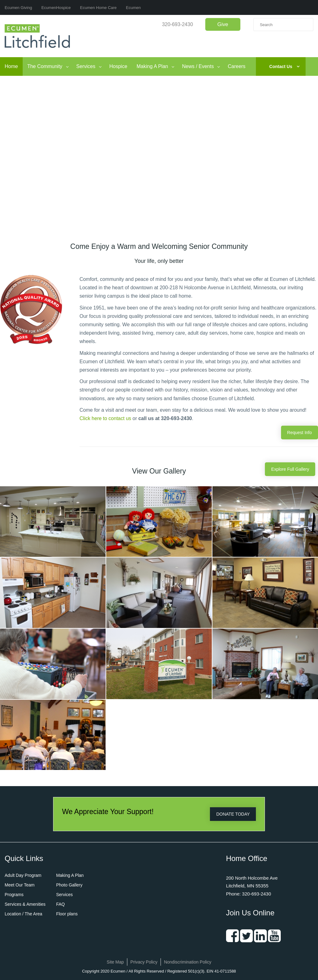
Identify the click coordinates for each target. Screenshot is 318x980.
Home (11, 66)
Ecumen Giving (18, 8)
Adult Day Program (23, 875)
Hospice (118, 66)
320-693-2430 (178, 24)
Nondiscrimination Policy (188, 962)
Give (223, 24)
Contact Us (281, 66)
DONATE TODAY (233, 814)
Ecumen (134, 8)
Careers (236, 66)
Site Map (115, 962)
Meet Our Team (20, 885)
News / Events (198, 66)
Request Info (300, 433)
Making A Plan (152, 66)
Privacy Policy (144, 962)
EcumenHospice (56, 8)
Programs (14, 895)
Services (86, 66)
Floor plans (67, 914)
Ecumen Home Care (98, 8)
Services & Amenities (25, 904)
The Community (45, 66)
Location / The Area (23, 914)
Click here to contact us (105, 418)
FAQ (61, 904)
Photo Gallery (69, 885)
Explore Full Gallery (290, 469)
